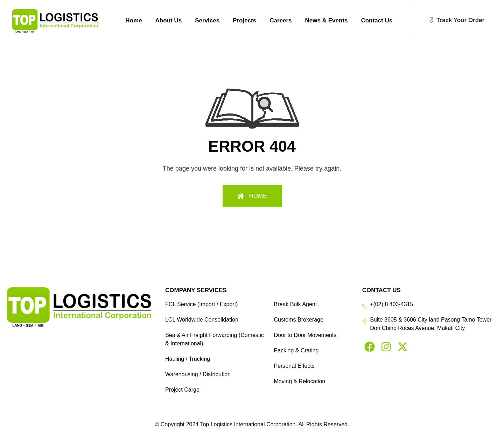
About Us (169, 20)
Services (207, 20)
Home (134, 20)
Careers (281, 20)
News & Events (327, 20)
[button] (457, 20)
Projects (244, 20)
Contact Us (377, 20)
